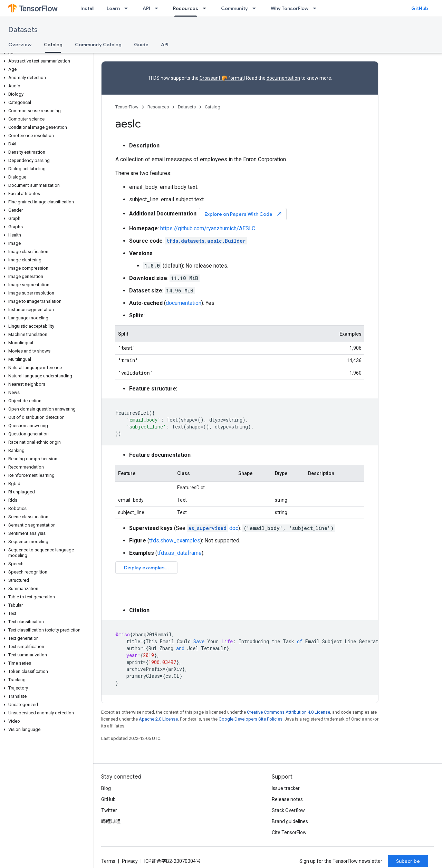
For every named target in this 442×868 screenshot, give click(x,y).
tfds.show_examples (175, 541)
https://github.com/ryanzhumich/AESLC (208, 228)
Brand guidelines (290, 821)
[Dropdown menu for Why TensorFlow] (317, 8)
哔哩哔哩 (111, 821)
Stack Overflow (288, 810)
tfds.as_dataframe (179, 553)
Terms (108, 861)
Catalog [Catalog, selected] (53, 45)
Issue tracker (286, 788)
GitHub (420, 8)
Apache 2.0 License (158, 719)
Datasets (23, 30)
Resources (158, 107)
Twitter (109, 810)
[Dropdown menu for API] (158, 8)
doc (213, 528)
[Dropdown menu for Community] (256, 8)
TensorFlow (127, 107)
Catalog (213, 107)
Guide (141, 45)
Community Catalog (98, 45)
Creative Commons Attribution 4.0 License (289, 712)
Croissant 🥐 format (222, 78)
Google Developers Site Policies (251, 719)
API (146, 8)
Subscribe (408, 861)
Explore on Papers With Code (243, 214)
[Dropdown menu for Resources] (206, 8)
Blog (106, 788)
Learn (113, 8)
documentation (283, 78)
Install (87, 8)
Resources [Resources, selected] (186, 8)
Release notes (287, 799)
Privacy (130, 861)
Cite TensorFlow (289, 832)
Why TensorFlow (290, 8)
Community (234, 8)
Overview (20, 45)
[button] (45, 53)
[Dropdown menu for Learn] (128, 8)
